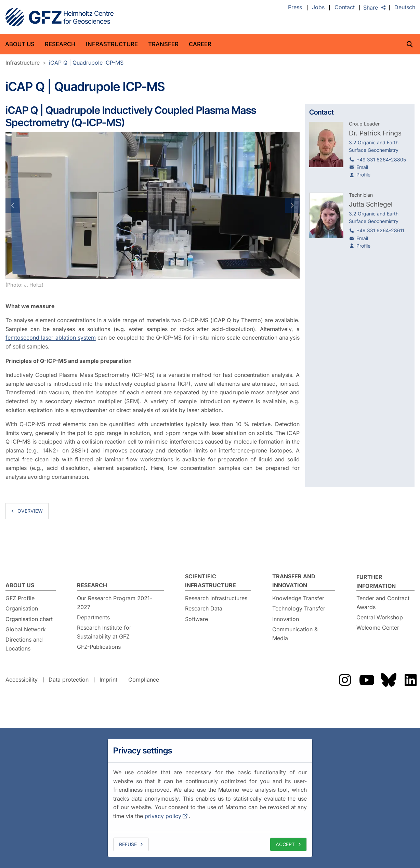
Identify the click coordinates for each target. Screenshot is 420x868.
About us (20, 44)
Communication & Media (295, 634)
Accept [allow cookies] (285, 844)
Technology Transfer (299, 608)
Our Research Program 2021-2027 (115, 603)
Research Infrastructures (216, 598)
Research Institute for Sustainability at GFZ (104, 632)
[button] (28, 206)
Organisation (22, 608)
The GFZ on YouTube (367, 680)
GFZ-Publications (99, 647)
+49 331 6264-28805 (381, 160)
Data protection (69, 680)
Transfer (163, 44)
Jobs (318, 8)
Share (371, 8)
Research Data (204, 608)
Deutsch (405, 8)
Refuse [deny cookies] (128, 844)
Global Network (26, 629)
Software (196, 619)
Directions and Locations (24, 644)
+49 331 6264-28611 (380, 230)
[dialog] (210, 798)
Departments (93, 617)
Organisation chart (29, 619)
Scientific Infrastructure (211, 581)
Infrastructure (112, 44)
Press (295, 8)
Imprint (108, 680)
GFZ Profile (20, 598)
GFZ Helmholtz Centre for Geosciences (60, 17)
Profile (363, 175)
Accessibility (22, 680)
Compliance (144, 680)
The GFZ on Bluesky (389, 680)
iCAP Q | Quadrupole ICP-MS (86, 63)
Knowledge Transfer (298, 598)
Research (60, 44)
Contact (345, 8)
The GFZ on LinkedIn (410, 680)
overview (30, 511)
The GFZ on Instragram (345, 680)
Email (362, 167)
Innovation (286, 619)
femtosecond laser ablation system (51, 338)
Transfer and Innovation (294, 581)
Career (200, 44)
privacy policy (163, 816)
